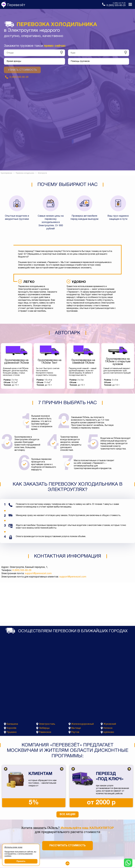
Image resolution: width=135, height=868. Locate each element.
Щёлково (109, 732)
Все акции (67, 814)
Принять (21, 861)
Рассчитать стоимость (67, 846)
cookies (8, 856)
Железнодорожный (82, 724)
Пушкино (12, 732)
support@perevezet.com (38, 574)
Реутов (75, 732)
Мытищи (76, 728)
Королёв (11, 728)
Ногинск (108, 728)
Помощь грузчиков (80, 61)
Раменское (45, 732)
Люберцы (44, 728)
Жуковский (110, 724)
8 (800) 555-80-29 (22, 570)
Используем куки (13, 847)
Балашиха (12, 724)
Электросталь (47, 724)
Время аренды (14, 61)
